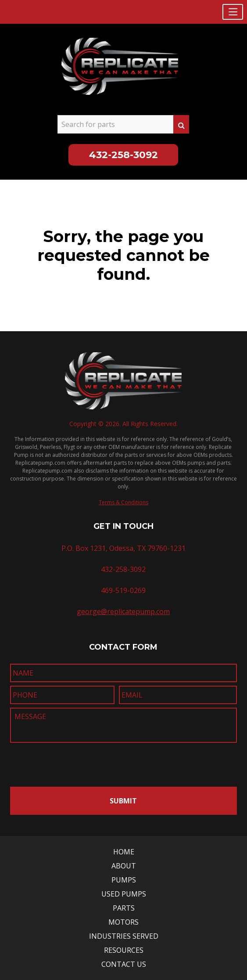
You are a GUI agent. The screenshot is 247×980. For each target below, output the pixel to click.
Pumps (124, 880)
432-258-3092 (123, 155)
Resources (124, 950)
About (124, 866)
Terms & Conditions (123, 502)
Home (124, 852)
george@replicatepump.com (123, 611)
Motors (123, 922)
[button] (233, 12)
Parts (124, 908)
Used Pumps (124, 894)
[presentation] (61, 762)
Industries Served (124, 936)
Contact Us (124, 964)
